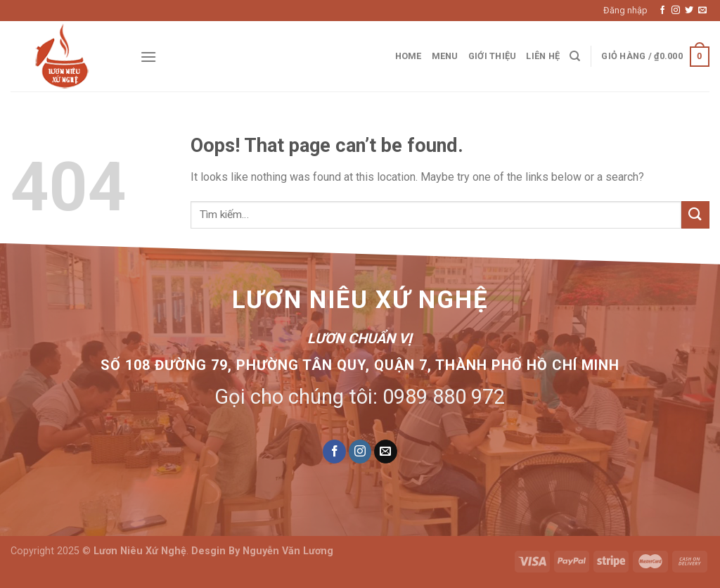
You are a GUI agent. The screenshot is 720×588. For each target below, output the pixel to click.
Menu (445, 56)
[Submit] (695, 215)
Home (409, 56)
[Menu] (148, 57)
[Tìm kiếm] (575, 56)
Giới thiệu (493, 56)
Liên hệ (543, 56)
